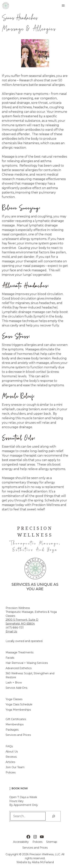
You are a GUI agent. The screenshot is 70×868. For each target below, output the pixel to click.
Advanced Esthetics (19, 668)
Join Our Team (15, 767)
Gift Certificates (16, 719)
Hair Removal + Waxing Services (27, 663)
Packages (12, 730)
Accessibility (21, 842)
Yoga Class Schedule (19, 704)
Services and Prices (18, 735)
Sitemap (52, 842)
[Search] (54, 816)
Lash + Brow (14, 683)
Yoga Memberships (18, 710)
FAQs (9, 746)
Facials (10, 658)
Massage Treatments (20, 652)
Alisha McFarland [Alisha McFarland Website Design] (43, 862)
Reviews (11, 757)
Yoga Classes (14, 699)
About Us (12, 752)
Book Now (20, 788)
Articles (10, 762)
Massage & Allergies (29, 29)
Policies (11, 772)
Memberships (15, 724)
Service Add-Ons (16, 688)
